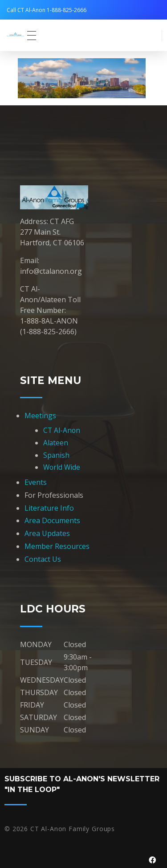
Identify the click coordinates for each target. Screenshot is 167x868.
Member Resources (57, 546)
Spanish (56, 455)
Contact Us (43, 559)
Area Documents (52, 520)
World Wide (62, 467)
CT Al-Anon (62, 430)
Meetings (40, 416)
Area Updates (47, 533)
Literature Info (49, 508)
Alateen (56, 443)
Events (36, 482)
